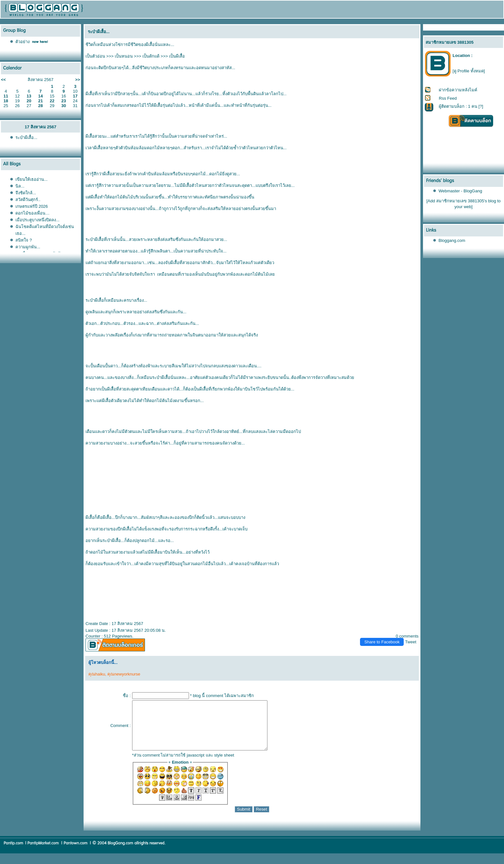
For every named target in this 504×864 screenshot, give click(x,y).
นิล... (20, 186)
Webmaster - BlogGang (460, 191)
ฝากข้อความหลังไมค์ (458, 90)
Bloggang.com (452, 240)
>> (78, 80)
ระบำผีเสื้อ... (26, 138)
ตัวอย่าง (22, 42)
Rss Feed (448, 98)
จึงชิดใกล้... (26, 193)
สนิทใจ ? (24, 240)
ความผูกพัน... (28, 247)
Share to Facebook (382, 642)
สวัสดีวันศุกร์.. (28, 200)
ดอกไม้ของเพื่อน (32, 213)
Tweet (411, 642)
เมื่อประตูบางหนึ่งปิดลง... (37, 220)
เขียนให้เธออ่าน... (32, 179)
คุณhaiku (97, 674)
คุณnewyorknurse (124, 674)
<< (3, 80)
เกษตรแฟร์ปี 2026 (32, 206)
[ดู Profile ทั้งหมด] (469, 71)
